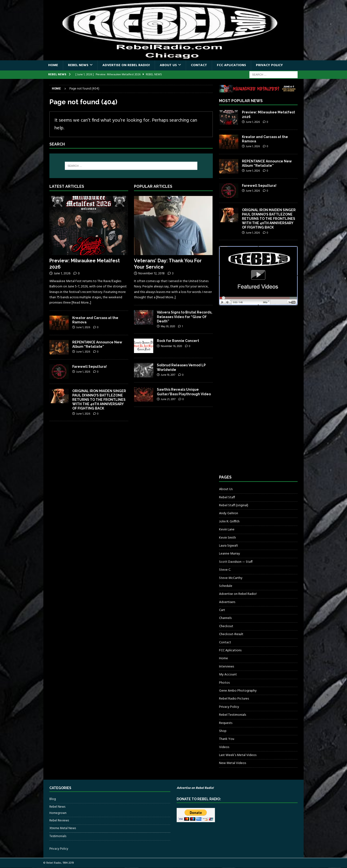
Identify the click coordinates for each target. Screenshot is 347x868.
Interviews (227, 667)
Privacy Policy (269, 65)
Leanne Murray (230, 554)
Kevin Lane (227, 530)
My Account (228, 675)
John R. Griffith (229, 522)
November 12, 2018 (151, 274)
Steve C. (225, 570)
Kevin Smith (227, 538)
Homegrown (58, 813)
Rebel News (78, 65)
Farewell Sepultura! (90, 367)
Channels (225, 618)
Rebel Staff (227, 497)
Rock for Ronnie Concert (178, 341)
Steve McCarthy (231, 578)
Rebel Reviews (59, 821)
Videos (224, 747)
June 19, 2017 (168, 375)
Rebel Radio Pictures (234, 699)
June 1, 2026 (62, 274)
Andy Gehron (229, 513)
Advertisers (227, 602)
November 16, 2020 (171, 346)
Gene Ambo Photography (238, 691)
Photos (224, 683)
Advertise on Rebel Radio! (126, 65)
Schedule (226, 586)
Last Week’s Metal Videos (238, 755)
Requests (226, 723)
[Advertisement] (255, 395)
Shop (223, 731)
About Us (168, 65)
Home (53, 65)
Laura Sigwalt (229, 546)
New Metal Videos (233, 763)
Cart (222, 610)
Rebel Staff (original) (234, 505)
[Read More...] (81, 303)
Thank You (227, 739)
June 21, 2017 (168, 399)
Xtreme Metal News (63, 828)
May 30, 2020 (168, 326)
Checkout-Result (231, 634)
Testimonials (58, 836)
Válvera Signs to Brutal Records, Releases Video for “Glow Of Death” (185, 317)
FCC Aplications (231, 65)
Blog (53, 799)
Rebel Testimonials (233, 715)
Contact (199, 65)
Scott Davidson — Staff (236, 562)
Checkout (226, 626)
